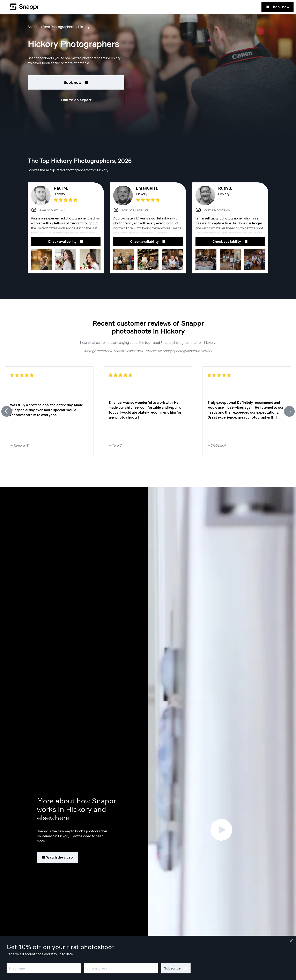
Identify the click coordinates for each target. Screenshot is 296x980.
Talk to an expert (76, 100)
